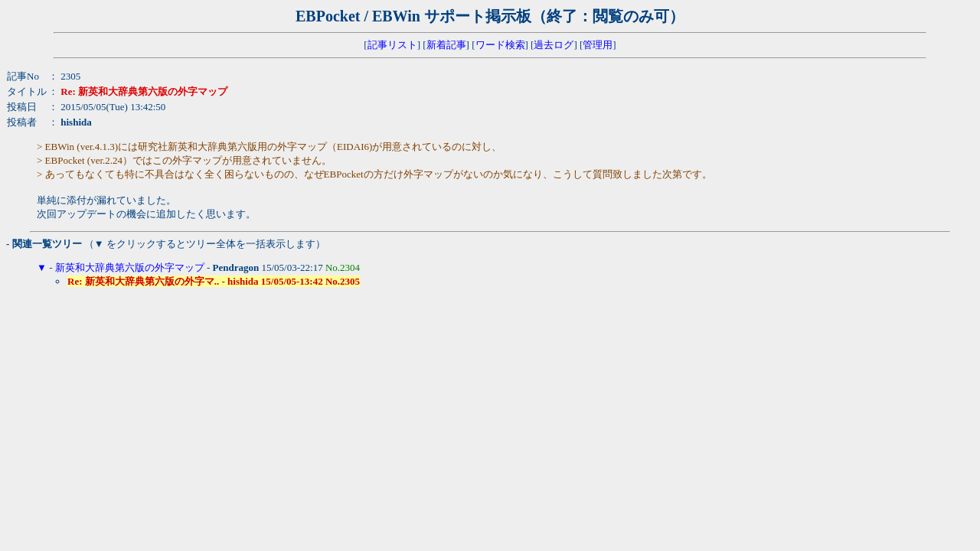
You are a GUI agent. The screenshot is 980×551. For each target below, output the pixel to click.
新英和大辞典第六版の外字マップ (130, 267)
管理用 (598, 45)
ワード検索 (500, 45)
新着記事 (446, 45)
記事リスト (392, 45)
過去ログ (554, 45)
